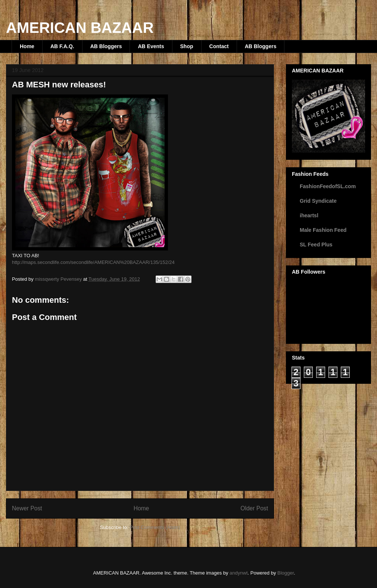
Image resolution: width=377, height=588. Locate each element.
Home (27, 46)
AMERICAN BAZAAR (80, 28)
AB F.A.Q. (62, 46)
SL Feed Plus (316, 245)
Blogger (286, 573)
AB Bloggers (106, 46)
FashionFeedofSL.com (328, 186)
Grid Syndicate (318, 201)
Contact (219, 46)
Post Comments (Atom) (155, 527)
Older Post (254, 508)
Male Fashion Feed (323, 230)
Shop (187, 46)
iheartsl (309, 215)
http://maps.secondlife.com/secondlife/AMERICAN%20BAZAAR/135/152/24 (93, 262)
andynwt (239, 573)
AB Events (151, 46)
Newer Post (27, 508)
